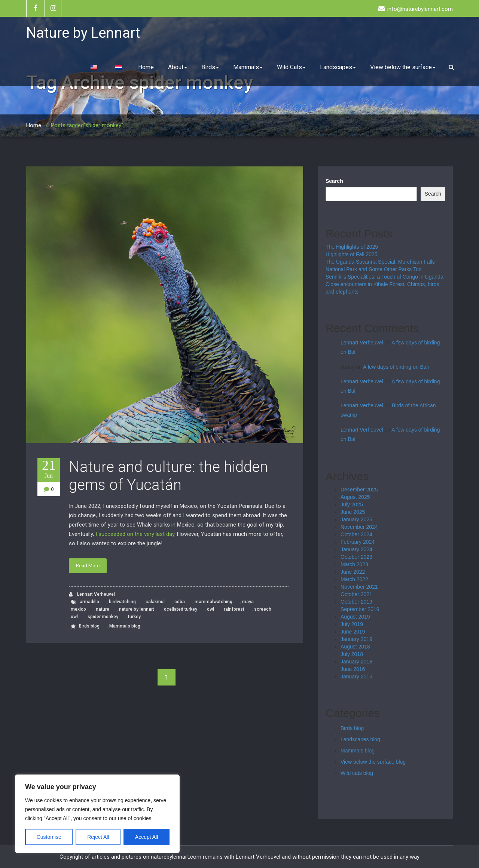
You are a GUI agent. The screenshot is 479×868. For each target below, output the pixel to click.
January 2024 (356, 549)
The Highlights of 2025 (352, 247)
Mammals (248, 67)
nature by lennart (137, 609)
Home (146, 67)
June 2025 (353, 512)
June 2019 (353, 632)
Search (334, 181)
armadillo (89, 602)
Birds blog (89, 626)
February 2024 (358, 542)
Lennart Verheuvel (92, 594)
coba (180, 602)
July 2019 (352, 624)
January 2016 (356, 677)
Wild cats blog (357, 773)
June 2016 (353, 669)
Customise (49, 837)
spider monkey (103, 617)
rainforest (234, 609)
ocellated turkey (181, 609)
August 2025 (355, 497)
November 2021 (359, 587)
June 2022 (353, 572)
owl (210, 609)
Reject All (98, 837)
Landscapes (338, 67)
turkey (134, 617)
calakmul (155, 602)
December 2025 (359, 490)
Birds (210, 67)
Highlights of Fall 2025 (352, 254)
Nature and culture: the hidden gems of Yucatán (168, 476)
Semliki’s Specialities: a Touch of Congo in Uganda (385, 277)
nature (103, 609)
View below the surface (403, 67)
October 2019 (356, 602)
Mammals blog (125, 626)
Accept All (147, 837)
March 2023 (354, 564)
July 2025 (352, 504)
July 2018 (352, 654)
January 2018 (356, 662)
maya (248, 602)
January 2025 (356, 519)
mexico (78, 609)
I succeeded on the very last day (135, 534)
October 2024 (356, 534)
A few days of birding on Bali (396, 367)
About (178, 67)
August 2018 (355, 647)
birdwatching (122, 602)
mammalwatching (213, 602)
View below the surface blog (373, 762)
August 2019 (355, 617)
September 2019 (360, 609)
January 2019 (356, 639)
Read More (88, 566)
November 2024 (359, 527)
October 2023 (356, 557)
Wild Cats (291, 67)
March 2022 (354, 579)
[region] (97, 814)
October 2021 (356, 594)
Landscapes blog (360, 739)
